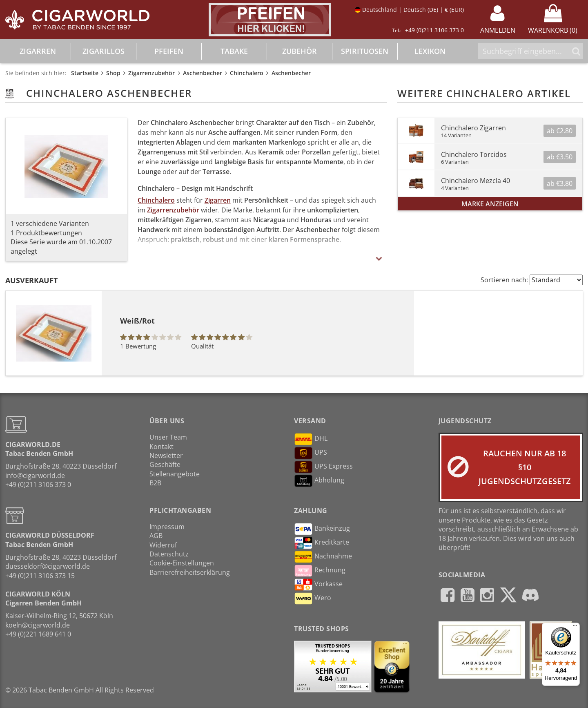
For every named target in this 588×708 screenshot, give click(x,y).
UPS (311, 453)
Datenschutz (169, 554)
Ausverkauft (31, 280)
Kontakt (161, 447)
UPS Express (323, 467)
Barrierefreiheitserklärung (190, 572)
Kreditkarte (322, 543)
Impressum (167, 527)
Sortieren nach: (504, 280)
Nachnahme (323, 557)
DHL (311, 439)
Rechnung (320, 571)
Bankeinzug (322, 529)
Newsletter (166, 456)
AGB (156, 536)
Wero (313, 599)
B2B (155, 483)
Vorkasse (318, 585)
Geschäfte (165, 465)
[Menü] (575, 628)
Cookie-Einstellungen (182, 563)
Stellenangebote (175, 474)
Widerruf (163, 545)
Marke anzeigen (490, 204)
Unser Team (168, 437)
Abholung (319, 481)
